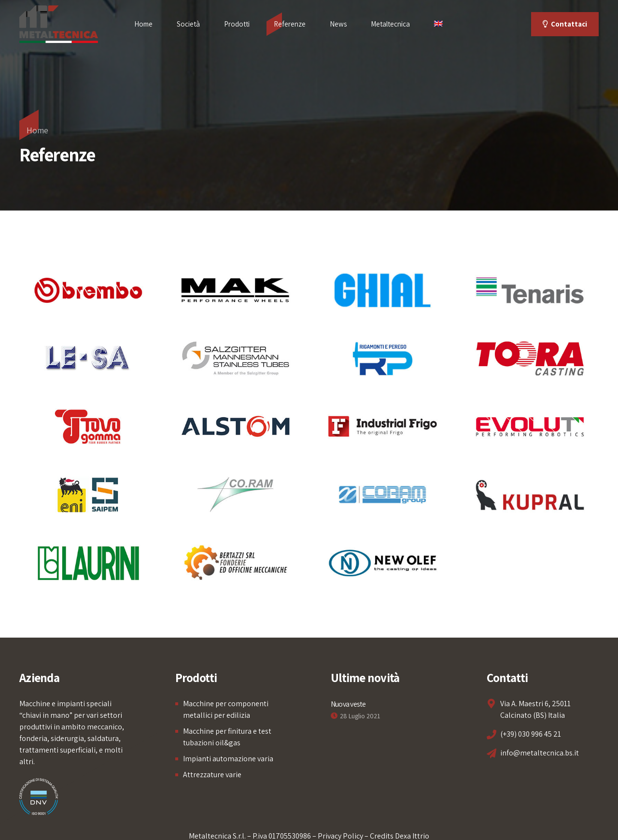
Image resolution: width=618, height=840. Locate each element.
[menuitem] (438, 24)
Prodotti (237, 24)
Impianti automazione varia (228, 759)
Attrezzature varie (212, 775)
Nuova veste (348, 704)
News (338, 24)
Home (143, 24)
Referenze (290, 24)
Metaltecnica (390, 24)
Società (188, 24)
